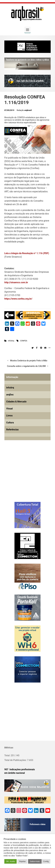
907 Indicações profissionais (20, 769)
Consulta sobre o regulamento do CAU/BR (26, 366)
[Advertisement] (22, 476)
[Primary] (27, 30)
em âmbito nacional (15, 773)
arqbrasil (28, 110)
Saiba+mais (35, 861)
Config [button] (46, 861)
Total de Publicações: (16, 760)
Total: (8, 755)
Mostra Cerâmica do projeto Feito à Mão (29, 361)
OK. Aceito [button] (10, 861)
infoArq (11, 341)
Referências (12, 430)
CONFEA (24, 341)
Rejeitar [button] (22, 861)
